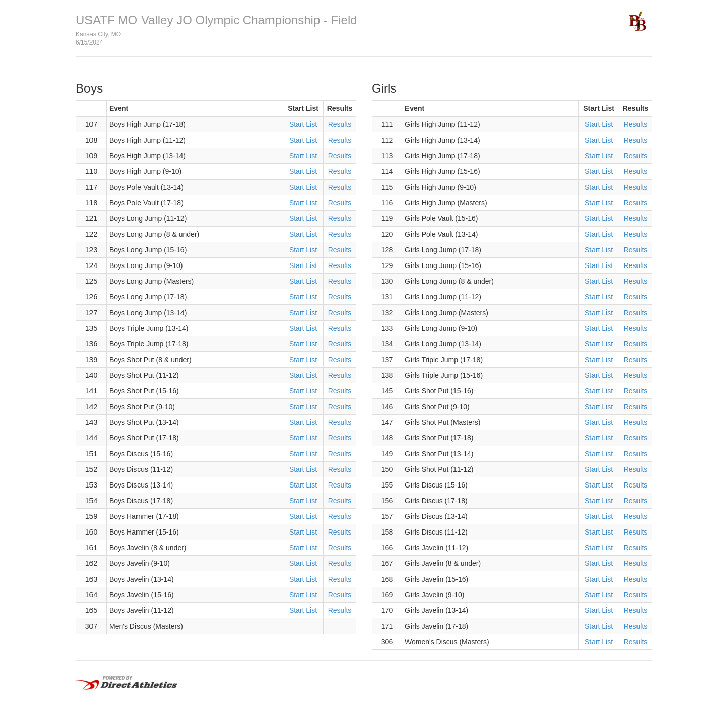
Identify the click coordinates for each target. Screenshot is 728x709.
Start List (303, 124)
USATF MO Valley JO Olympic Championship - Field (217, 20)
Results (340, 124)
